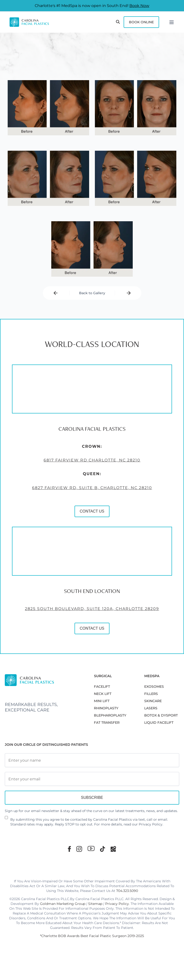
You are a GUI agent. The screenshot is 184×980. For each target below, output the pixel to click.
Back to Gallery (92, 293)
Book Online (141, 22)
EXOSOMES (154, 687)
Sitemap (95, 904)
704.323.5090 (127, 891)
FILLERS (151, 694)
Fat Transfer (107, 723)
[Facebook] (69, 849)
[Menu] (172, 22)
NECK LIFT (103, 694)
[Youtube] (91, 849)
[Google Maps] (113, 849)
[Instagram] (79, 849)
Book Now (139, 6)
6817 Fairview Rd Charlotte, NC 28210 (92, 460)
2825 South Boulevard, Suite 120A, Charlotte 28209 (92, 609)
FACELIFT (102, 687)
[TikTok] (103, 849)
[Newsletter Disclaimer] (6, 819)
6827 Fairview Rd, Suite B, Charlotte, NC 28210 (92, 488)
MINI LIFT (102, 701)
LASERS (151, 708)
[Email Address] (92, 779)
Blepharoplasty (110, 715)
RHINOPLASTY (106, 708)
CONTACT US (92, 511)
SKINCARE (153, 701)
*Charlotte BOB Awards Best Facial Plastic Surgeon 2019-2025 (92, 936)
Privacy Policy (151, 824)
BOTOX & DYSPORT (161, 715)
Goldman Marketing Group (63, 904)
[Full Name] (92, 760)
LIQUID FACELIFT (159, 723)
